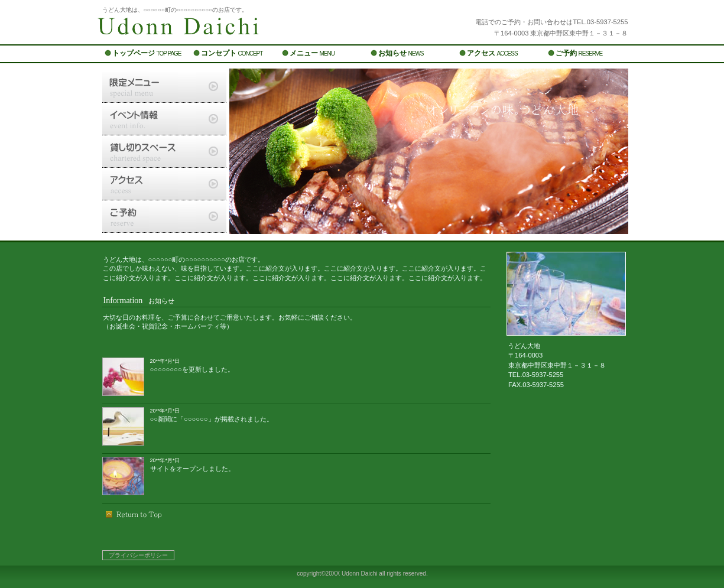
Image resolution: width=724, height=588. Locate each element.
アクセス (164, 184)
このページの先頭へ (134, 514)
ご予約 (164, 216)
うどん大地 (244, 28)
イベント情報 (164, 119)
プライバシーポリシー (138, 555)
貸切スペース (164, 151)
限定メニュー (164, 86)
